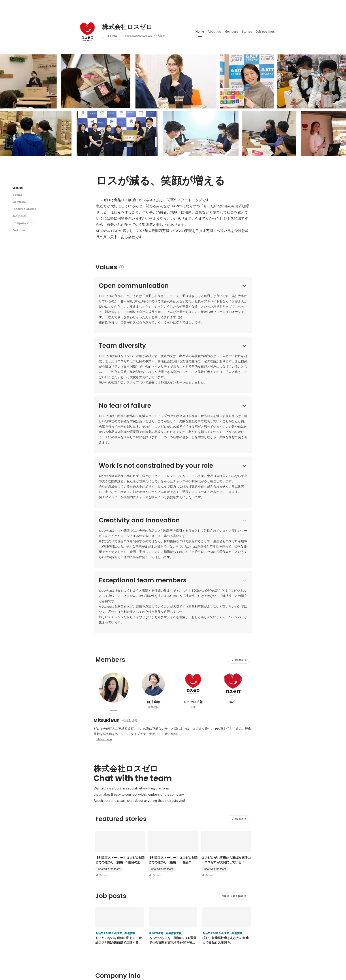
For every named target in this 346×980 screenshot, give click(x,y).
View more (239, 437)
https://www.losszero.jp (139, 36)
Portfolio (19, 230)
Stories (247, 31)
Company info (22, 223)
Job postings (265, 31)
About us (214, 31)
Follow (113, 36)
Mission (18, 188)
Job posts (19, 216)
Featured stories (24, 209)
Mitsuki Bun (107, 497)
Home (200, 31)
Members (231, 31)
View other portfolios (207, 868)
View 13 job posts (234, 673)
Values (17, 195)
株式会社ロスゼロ (127, 27)
